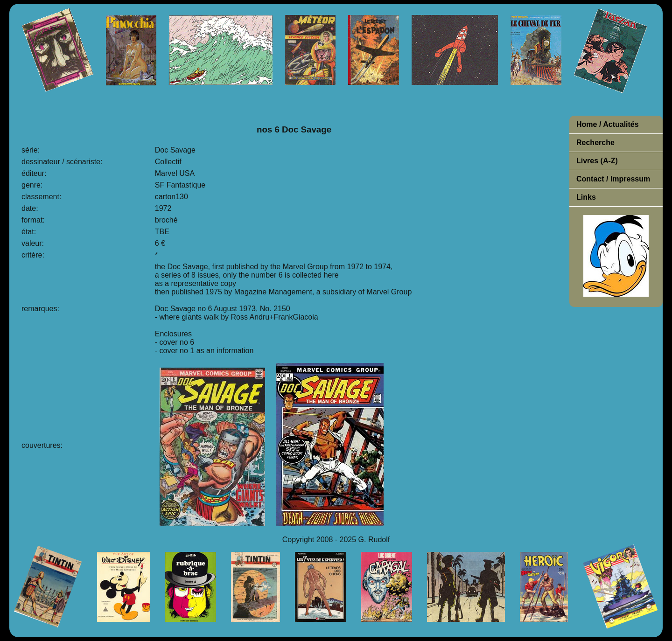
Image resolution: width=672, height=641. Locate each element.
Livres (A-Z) (597, 161)
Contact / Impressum (613, 179)
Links (586, 197)
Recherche (595, 143)
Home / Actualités (608, 124)
